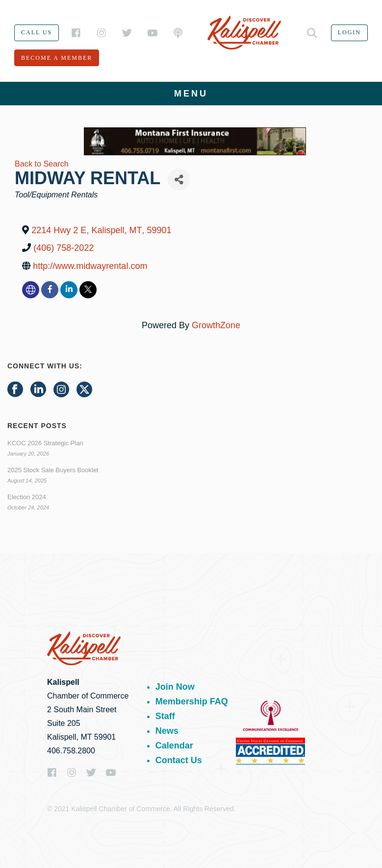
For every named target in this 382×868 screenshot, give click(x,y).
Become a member (57, 58)
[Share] (179, 180)
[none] (31, 290)
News (167, 731)
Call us (37, 32)
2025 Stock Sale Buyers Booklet (53, 470)
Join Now (175, 687)
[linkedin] (69, 290)
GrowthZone (216, 325)
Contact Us (179, 760)
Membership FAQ (192, 701)
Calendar (174, 746)
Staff (165, 716)
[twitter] (88, 290)
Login (349, 32)
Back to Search (42, 164)
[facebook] (50, 290)
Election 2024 (27, 497)
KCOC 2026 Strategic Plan (45, 443)
